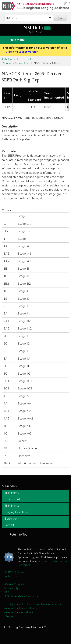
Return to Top (18, 535)
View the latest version (22, 52)
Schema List (27, 59)
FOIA (6, 592)
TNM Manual (12, 506)
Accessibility (11, 588)
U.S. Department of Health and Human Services (32, 604)
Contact (9, 525)
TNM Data (35, 28)
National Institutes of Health (20, 608)
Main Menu (17, 40)
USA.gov (9, 616)
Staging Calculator (16, 512)
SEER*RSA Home (14, 572)
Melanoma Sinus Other (16, 63)
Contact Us (10, 576)
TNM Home (9, 59)
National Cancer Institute (18, 612)
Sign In (66, 3)
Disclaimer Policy (14, 584)
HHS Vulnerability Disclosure (21, 596)
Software (11, 519)
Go (60, 18)
